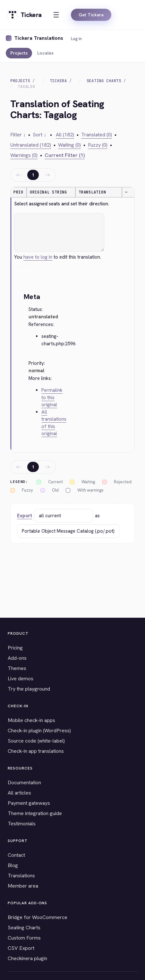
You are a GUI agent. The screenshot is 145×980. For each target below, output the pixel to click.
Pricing (15, 648)
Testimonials (22, 824)
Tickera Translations (39, 38)
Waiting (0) (69, 145)
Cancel (22, 271)
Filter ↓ (18, 135)
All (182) (65, 135)
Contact (16, 855)
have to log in (38, 257)
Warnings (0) (24, 155)
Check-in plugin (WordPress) (39, 731)
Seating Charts (104, 81)
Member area (23, 886)
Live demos (21, 679)
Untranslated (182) (31, 145)
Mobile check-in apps (31, 720)
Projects (19, 53)
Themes (17, 668)
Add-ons (17, 658)
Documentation (24, 782)
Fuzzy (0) (98, 145)
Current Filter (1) (65, 155)
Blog (13, 865)
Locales (45, 53)
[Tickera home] (25, 15)
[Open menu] (56, 15)
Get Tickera (91, 15)
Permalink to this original (52, 397)
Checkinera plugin (27, 958)
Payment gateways (29, 803)
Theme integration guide (35, 813)
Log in (76, 39)
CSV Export (21, 948)
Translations (21, 876)
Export (25, 516)
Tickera (58, 81)
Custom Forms (24, 938)
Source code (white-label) (36, 741)
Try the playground (29, 689)
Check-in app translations (36, 751)
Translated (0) (97, 135)
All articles (19, 793)
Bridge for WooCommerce (38, 917)
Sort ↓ (39, 135)
